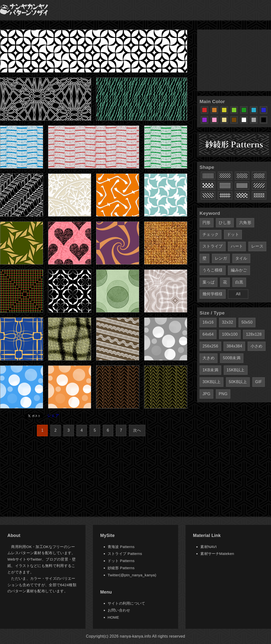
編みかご (239, 270)
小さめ (257, 346)
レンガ (221, 258)
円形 (207, 223)
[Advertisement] (234, 60)
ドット (233, 234)
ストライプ (213, 246)
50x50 (247, 322)
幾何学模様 (213, 294)
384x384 (234, 346)
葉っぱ (209, 282)
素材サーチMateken (217, 554)
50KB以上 (238, 382)
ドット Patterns (121, 561)
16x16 (208, 322)
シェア (53, 416)
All (238, 294)
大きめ (209, 358)
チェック (211, 234)
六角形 (245, 223)
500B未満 (232, 358)
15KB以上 (236, 370)
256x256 (210, 346)
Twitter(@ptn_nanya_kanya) (132, 575)
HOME (113, 617)
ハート (237, 246)
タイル (241, 258)
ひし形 (225, 223)
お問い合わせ (119, 610)
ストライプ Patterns (125, 554)
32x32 (228, 322)
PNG (223, 394)
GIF (259, 382)
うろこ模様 (213, 270)
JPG (206, 394)
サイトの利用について (127, 603)
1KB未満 (210, 370)
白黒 (239, 282)
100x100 (230, 334)
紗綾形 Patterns (121, 568)
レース (257, 246)
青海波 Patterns (121, 547)
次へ (137, 430)
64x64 (208, 334)
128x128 (254, 334)
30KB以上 (212, 382)
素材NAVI (208, 547)
